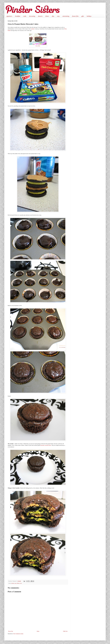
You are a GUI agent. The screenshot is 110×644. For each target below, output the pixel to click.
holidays (89, 16)
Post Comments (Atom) (18, 634)
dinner (47, 16)
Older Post (65, 631)
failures (18, 583)
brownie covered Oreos (46, 445)
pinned (33, 29)
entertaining (66, 16)
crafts (25, 16)
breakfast (18, 16)
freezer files (75, 16)
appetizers (9, 16)
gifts (83, 16)
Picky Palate (38, 46)
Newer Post (11, 631)
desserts (40, 16)
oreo (21, 583)
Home (38, 631)
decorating (32, 16)
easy (58, 16)
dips (53, 16)
